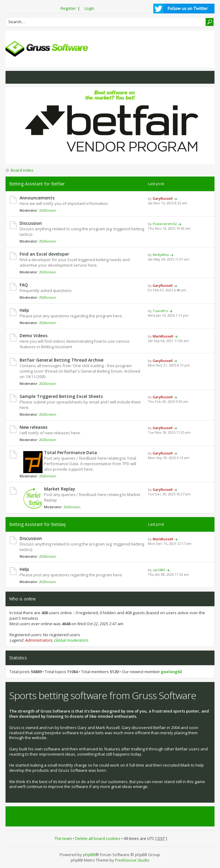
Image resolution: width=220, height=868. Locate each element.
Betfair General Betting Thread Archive (62, 360)
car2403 (159, 570)
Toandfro (160, 311)
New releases (34, 427)
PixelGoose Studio (132, 860)
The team (63, 838)
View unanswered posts (13, 77)
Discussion (31, 223)
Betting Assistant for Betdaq (37, 524)
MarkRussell (163, 336)
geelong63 (171, 672)
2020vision (48, 210)
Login (89, 8)
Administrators (38, 640)
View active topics (26, 77)
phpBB (89, 855)
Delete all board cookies (98, 838)
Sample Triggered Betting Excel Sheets (61, 396)
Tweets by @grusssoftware (35, 816)
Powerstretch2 (165, 224)
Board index (22, 170)
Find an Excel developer (44, 254)
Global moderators (71, 640)
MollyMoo (161, 255)
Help (24, 310)
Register (68, 8)
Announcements (37, 198)
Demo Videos (34, 336)
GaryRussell (163, 198)
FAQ (24, 285)
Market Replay (60, 489)
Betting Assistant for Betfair (37, 184)
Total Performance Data (71, 452)
